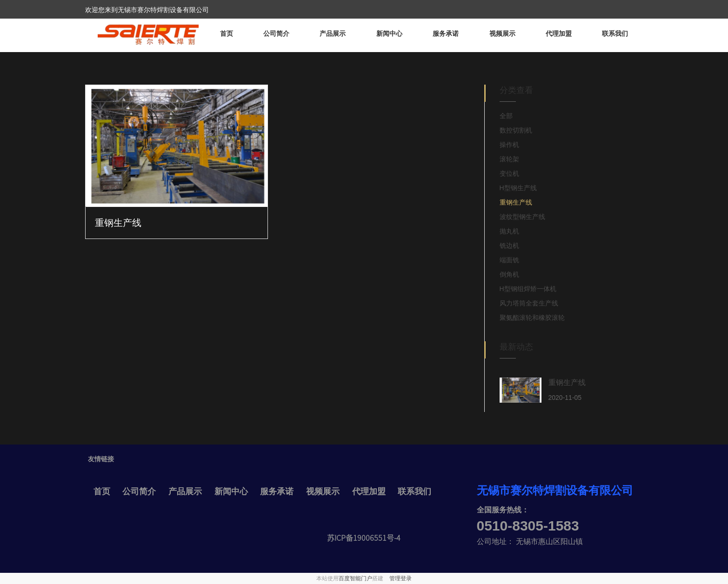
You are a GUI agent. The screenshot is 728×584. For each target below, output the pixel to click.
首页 (227, 33)
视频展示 (502, 33)
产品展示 (333, 33)
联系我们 (615, 33)
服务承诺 (446, 33)
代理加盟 (559, 33)
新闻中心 (389, 33)
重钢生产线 (118, 223)
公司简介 (276, 33)
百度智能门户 (355, 578)
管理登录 (401, 578)
